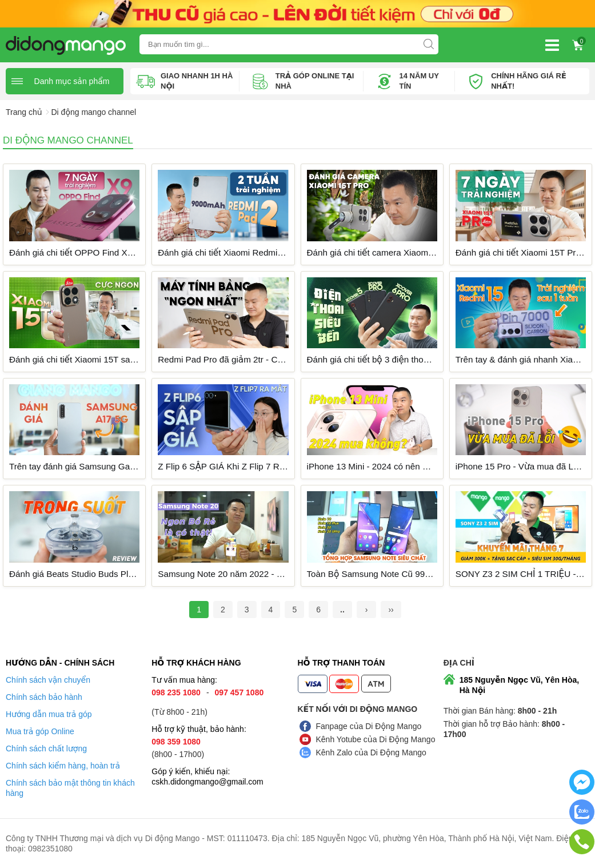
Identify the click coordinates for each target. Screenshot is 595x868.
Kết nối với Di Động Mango (358, 709)
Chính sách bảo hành (44, 697)
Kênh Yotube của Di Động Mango (376, 739)
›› (391, 610)
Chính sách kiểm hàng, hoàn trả (63, 766)
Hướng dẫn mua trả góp (49, 714)
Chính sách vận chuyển (48, 680)
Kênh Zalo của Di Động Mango (371, 752)
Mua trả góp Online (40, 731)
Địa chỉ (459, 663)
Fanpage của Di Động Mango (369, 726)
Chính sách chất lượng (46, 748)
